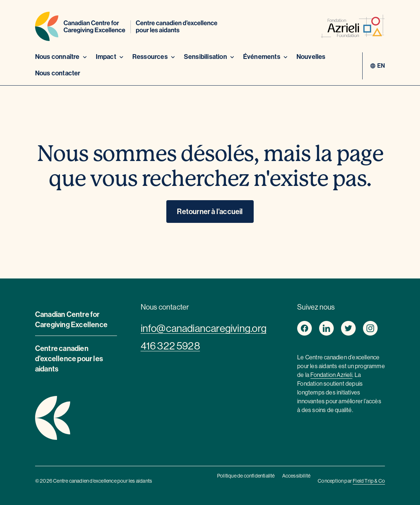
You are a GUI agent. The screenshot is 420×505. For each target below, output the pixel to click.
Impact (110, 57)
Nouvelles (311, 57)
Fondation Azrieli (331, 375)
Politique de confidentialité (246, 476)
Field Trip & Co (369, 481)
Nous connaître (62, 57)
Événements (266, 57)
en (381, 66)
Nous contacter (58, 73)
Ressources (154, 57)
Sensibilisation (210, 57)
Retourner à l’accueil (210, 212)
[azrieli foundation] (353, 28)
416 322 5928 (170, 346)
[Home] (126, 28)
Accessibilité (296, 476)
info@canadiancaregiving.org (204, 328)
